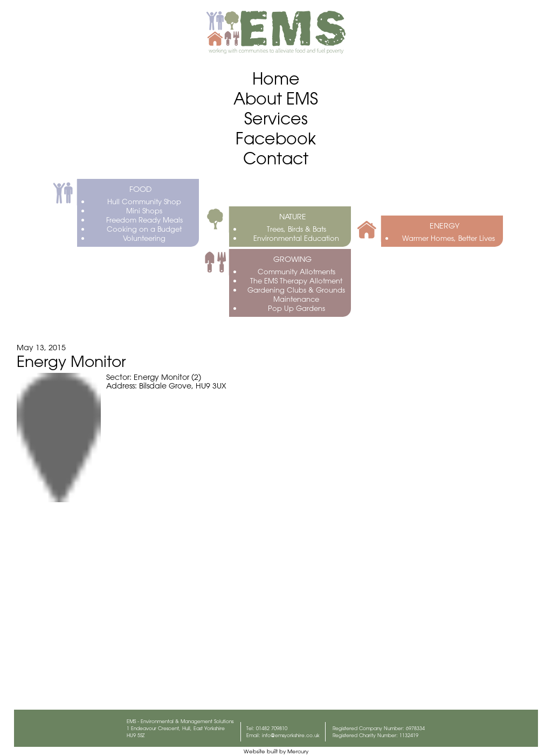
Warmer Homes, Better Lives (448, 238)
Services (276, 118)
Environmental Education (296, 238)
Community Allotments (296, 271)
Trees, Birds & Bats (296, 229)
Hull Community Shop (144, 201)
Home (276, 78)
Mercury (298, 751)
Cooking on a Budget (144, 229)
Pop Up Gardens (296, 308)
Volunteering (144, 238)
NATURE (293, 217)
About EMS (276, 98)
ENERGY (444, 226)
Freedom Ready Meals (144, 220)
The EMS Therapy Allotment (296, 280)
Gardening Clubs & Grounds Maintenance (296, 294)
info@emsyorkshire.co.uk (291, 735)
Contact (276, 158)
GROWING (292, 259)
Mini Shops (144, 210)
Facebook (276, 138)
